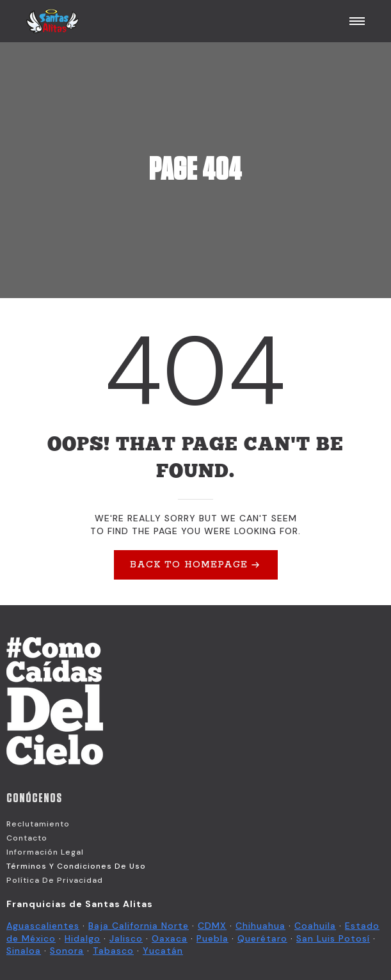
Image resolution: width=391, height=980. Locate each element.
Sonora (67, 951)
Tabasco (113, 951)
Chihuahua (260, 926)
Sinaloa (24, 951)
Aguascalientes (43, 926)
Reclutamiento (38, 824)
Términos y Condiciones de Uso (76, 866)
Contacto (27, 838)
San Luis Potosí (333, 938)
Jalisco (126, 938)
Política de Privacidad (55, 880)
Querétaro (262, 938)
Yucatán (163, 951)
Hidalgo (83, 938)
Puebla (212, 938)
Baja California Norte (139, 926)
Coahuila (315, 926)
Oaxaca (170, 938)
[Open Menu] (357, 21)
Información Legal (45, 852)
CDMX (212, 926)
